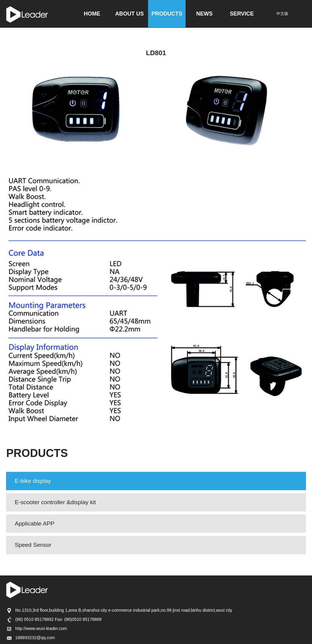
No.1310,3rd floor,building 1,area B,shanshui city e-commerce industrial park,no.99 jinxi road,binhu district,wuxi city (119, 610)
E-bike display (33, 481)
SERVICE (242, 14)
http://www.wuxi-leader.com (37, 628)
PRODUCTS (167, 14)
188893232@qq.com (30, 638)
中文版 (282, 14)
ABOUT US (129, 14)
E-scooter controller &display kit (55, 502)
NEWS (204, 14)
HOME (92, 14)
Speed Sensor (33, 545)
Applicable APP (34, 524)
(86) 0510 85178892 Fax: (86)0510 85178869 (54, 619)
